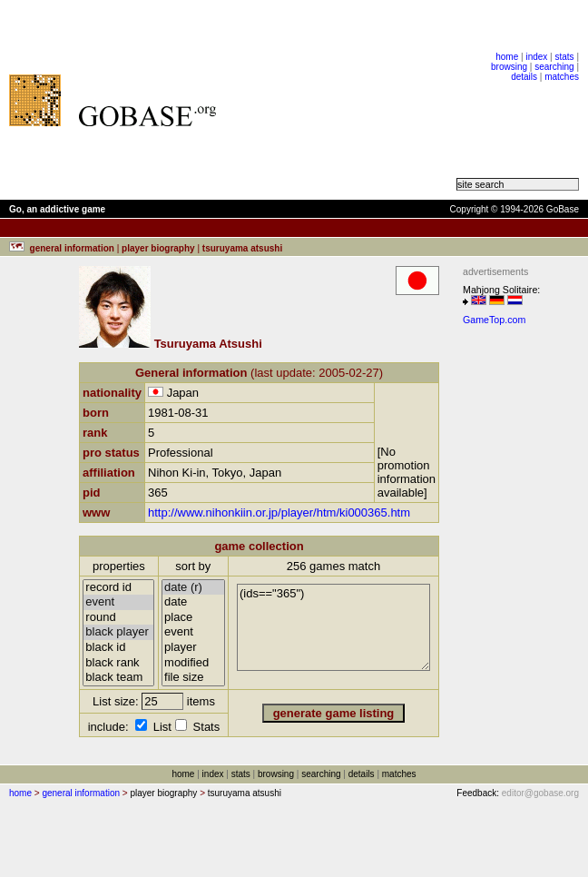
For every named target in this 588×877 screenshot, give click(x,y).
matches (562, 77)
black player (118, 632)
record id (118, 588)
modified (193, 663)
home (507, 57)
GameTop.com (494, 320)
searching (554, 67)
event (118, 602)
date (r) (193, 588)
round (118, 618)
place (193, 618)
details (524, 77)
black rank (118, 663)
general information (81, 793)
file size (193, 678)
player (193, 648)
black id (118, 648)
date (193, 602)
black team (118, 678)
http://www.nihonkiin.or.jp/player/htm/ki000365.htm (279, 512)
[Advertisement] (345, 100)
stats (564, 57)
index (536, 57)
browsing (509, 67)
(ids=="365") (333, 627)
